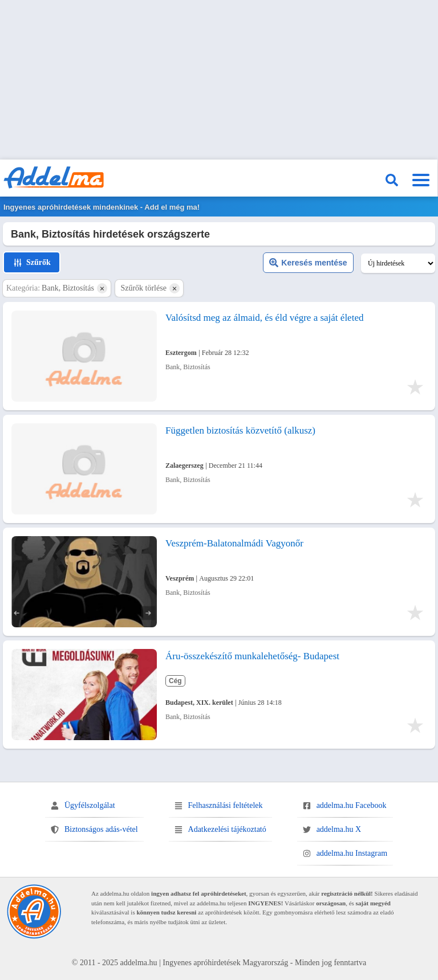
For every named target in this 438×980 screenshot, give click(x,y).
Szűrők (32, 263)
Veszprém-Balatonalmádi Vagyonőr (234, 543)
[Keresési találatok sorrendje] (398, 263)
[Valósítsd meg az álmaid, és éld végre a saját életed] (84, 356)
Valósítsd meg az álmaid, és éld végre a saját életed (264, 318)
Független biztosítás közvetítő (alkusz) (240, 430)
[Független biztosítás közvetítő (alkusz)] (84, 469)
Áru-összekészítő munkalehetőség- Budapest (252, 656)
